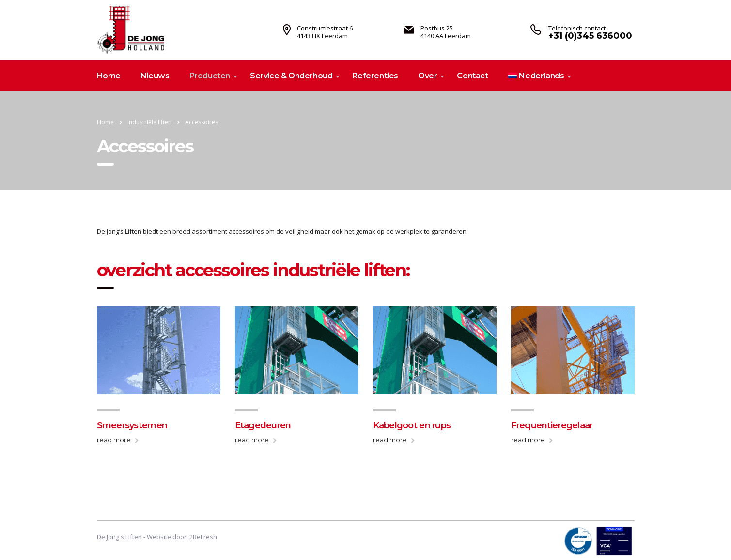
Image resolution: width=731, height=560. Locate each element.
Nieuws (155, 76)
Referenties (375, 76)
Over (428, 76)
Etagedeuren (263, 425)
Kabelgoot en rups (412, 425)
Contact (472, 76)
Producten (210, 76)
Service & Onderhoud (291, 76)
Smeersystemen (132, 425)
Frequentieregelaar (552, 425)
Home (109, 76)
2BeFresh (203, 537)
